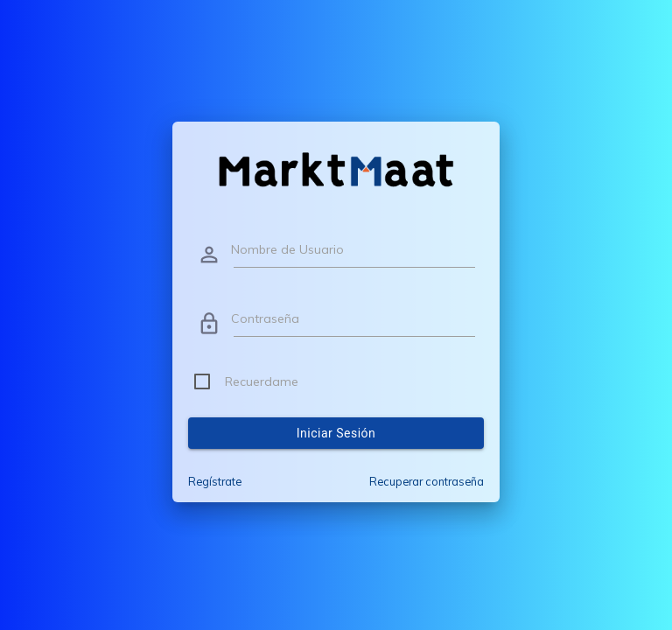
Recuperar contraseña (427, 481)
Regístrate (215, 481)
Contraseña (265, 318)
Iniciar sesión (336, 433)
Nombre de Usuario (287, 249)
